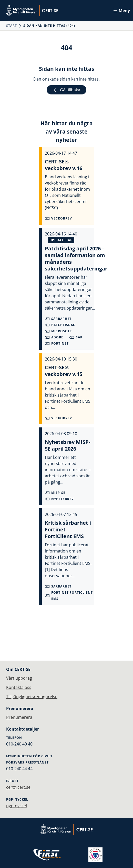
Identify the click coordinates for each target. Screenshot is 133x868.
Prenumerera (19, 717)
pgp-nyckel (17, 806)
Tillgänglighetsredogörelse (32, 697)
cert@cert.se (18, 787)
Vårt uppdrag (19, 678)
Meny (122, 11)
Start (12, 26)
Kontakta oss (19, 687)
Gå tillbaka (66, 90)
